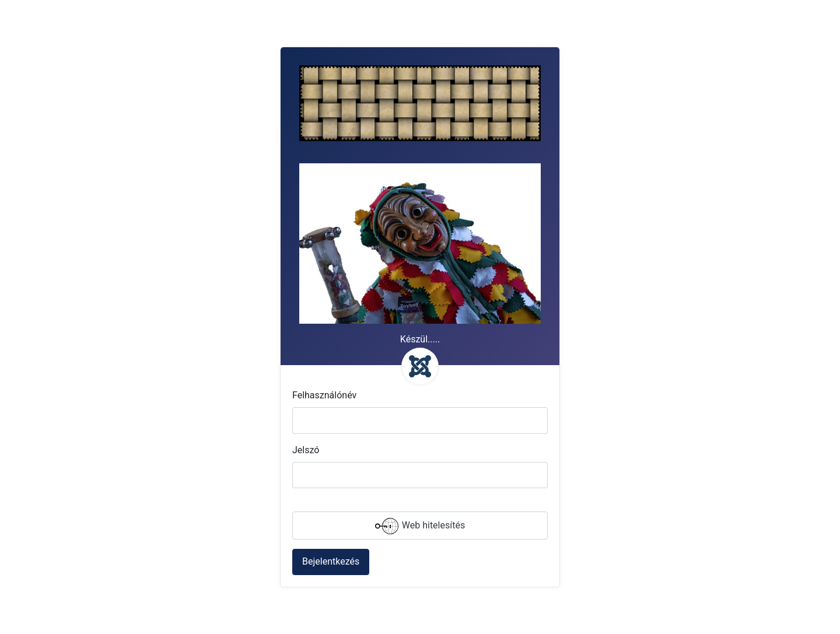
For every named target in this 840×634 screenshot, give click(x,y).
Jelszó (306, 450)
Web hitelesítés (420, 526)
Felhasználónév (324, 395)
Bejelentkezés (331, 561)
